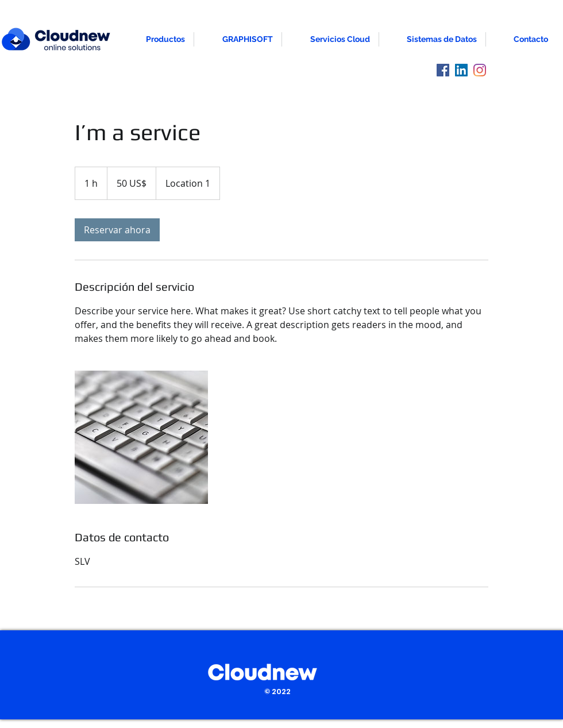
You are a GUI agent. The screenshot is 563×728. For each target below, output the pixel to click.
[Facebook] (443, 70)
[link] (117, 230)
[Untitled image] (141, 437)
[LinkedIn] (461, 70)
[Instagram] (480, 70)
